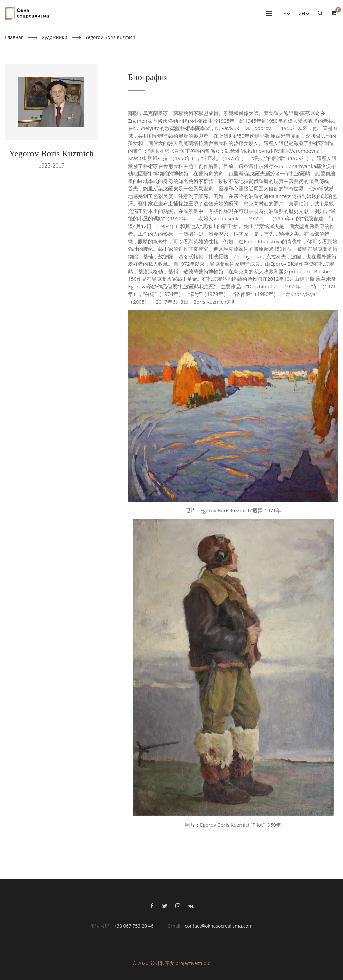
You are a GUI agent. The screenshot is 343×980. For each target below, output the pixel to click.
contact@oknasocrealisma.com (218, 926)
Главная (14, 37)
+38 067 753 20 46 (134, 926)
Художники (55, 37)
